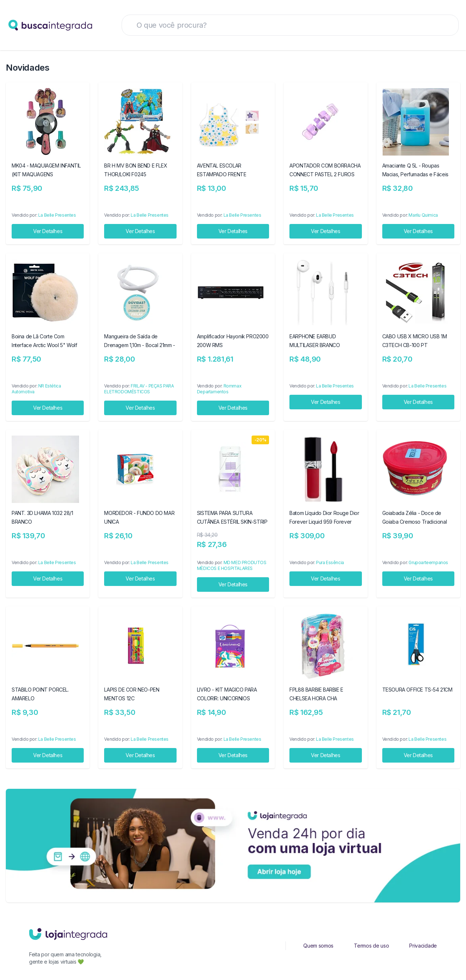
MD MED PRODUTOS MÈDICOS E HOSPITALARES (232, 565)
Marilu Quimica (423, 215)
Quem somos (318, 946)
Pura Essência (330, 562)
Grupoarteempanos (428, 562)
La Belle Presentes (57, 215)
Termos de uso (371, 946)
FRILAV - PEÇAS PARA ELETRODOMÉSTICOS (139, 389)
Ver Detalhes (48, 231)
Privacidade (423, 946)
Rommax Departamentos (219, 389)
